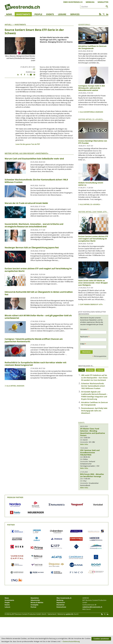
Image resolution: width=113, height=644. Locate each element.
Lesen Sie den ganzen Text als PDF (28, 144)
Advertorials (84, 25)
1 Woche (90, 370)
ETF (34, 69)
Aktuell (8, 25)
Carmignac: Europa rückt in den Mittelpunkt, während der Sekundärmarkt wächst (92, 88)
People (38, 14)
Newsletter (103, 2)
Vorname (84, 329)
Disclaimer (60, 605)
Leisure (62, 14)
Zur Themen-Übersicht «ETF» (91, 304)
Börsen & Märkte (37, 602)
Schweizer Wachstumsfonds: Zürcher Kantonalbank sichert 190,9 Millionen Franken (93, 386)
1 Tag (82, 370)
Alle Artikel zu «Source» (90, 204)
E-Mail (83, 344)
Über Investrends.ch (73, 2)
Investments (23, 14)
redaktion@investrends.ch (92, 607)
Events (50, 14)
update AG (69, 614)
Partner (11, 525)
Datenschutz (61, 607)
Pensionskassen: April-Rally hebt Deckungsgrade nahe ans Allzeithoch (94, 411)
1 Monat (100, 370)
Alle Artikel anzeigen (15, 386)
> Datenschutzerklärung (71, 641)
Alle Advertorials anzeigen (92, 112)
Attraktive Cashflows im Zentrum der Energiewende (92, 47)
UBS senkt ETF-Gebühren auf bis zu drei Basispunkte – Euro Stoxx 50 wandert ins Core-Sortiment (94, 378)
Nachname (85, 337)
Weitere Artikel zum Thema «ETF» (93, 212)
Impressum (61, 602)
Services (75, 14)
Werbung (90, 2)
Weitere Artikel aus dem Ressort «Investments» (27, 153)
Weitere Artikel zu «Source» (91, 119)
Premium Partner (15, 497)
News (9, 14)
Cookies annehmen (101, 639)
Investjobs (34, 605)
